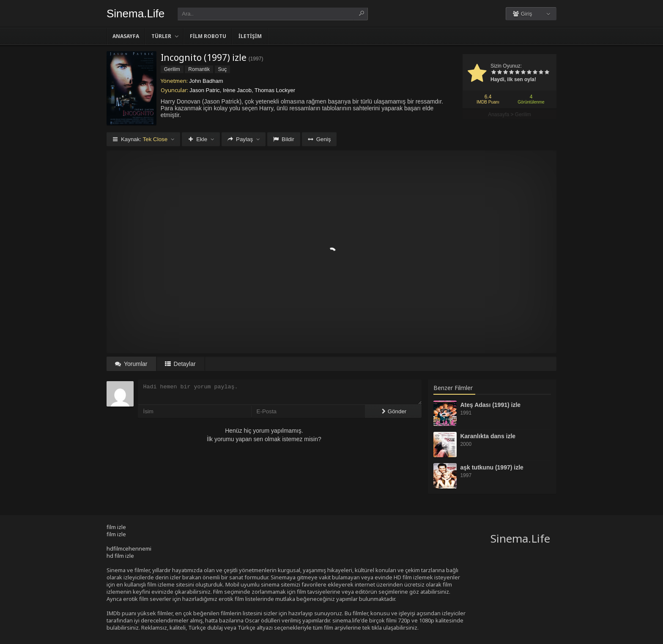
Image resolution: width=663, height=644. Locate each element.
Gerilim (523, 115)
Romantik (199, 69)
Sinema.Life (136, 14)
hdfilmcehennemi (129, 548)
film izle (116, 527)
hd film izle (120, 556)
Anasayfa (126, 36)
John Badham (206, 81)
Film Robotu (208, 36)
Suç (223, 69)
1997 (256, 59)
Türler (161, 36)
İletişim (250, 36)
